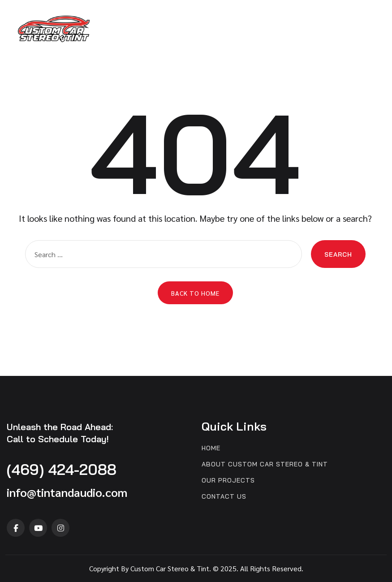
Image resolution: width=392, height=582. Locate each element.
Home (211, 448)
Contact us (224, 497)
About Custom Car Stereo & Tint (265, 464)
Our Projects (228, 481)
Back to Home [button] (195, 293)
